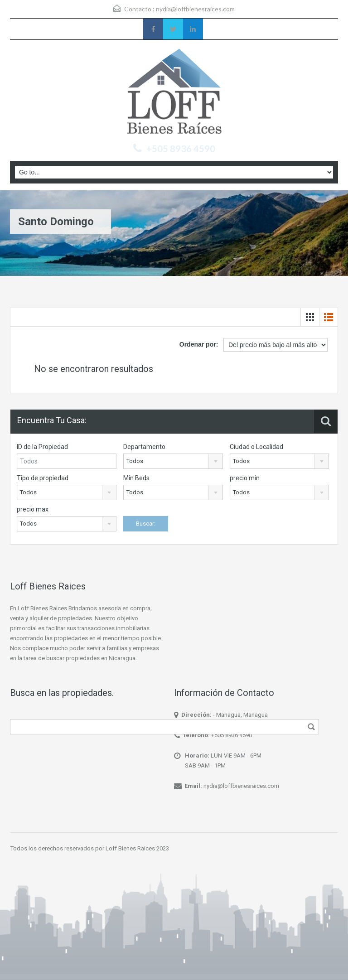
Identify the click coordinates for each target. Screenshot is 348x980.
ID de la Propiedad (42, 447)
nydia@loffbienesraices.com (195, 9)
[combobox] (173, 461)
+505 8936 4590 (232, 735)
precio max (33, 509)
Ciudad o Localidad (256, 447)
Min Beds (136, 478)
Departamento (144, 447)
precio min (245, 478)
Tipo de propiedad (43, 478)
